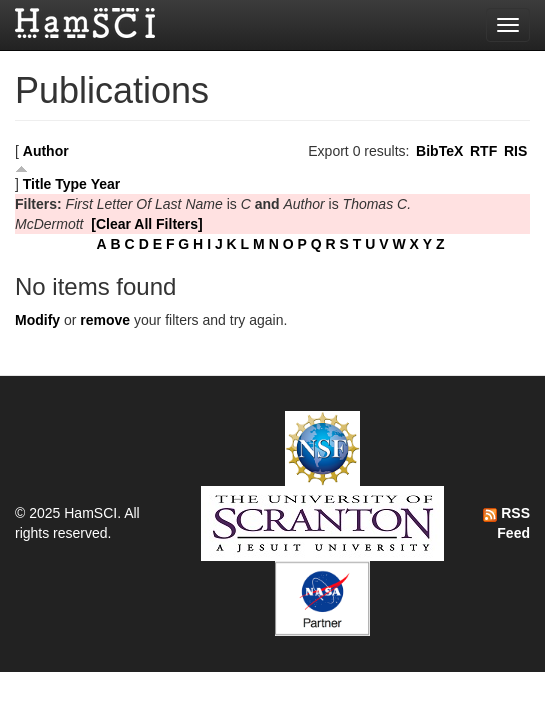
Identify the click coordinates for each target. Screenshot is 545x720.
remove (105, 320)
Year (106, 184)
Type (71, 184)
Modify (37, 320)
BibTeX (439, 151)
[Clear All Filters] (147, 224)
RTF (483, 151)
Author (46, 151)
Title (37, 184)
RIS (515, 151)
